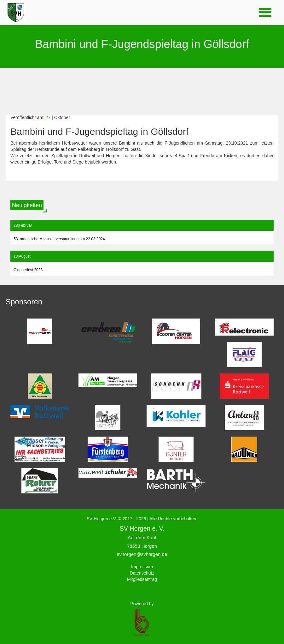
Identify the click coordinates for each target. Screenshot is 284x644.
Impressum (142, 567)
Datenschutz (142, 573)
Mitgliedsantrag (142, 579)
